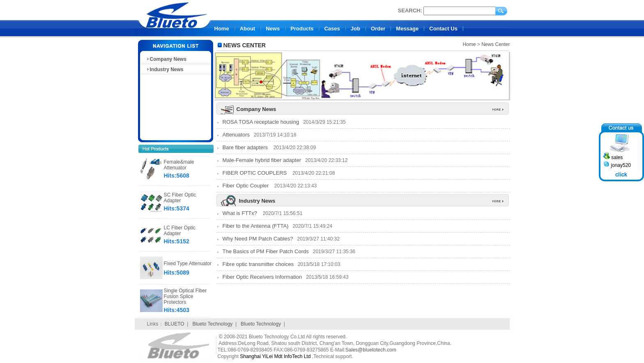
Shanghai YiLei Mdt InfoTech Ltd (275, 356)
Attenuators (236, 135)
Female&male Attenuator (179, 165)
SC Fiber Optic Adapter (180, 198)
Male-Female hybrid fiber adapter (262, 160)
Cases (332, 29)
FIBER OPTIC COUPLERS (255, 173)
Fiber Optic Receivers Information (262, 277)
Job (355, 29)
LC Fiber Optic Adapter (180, 231)
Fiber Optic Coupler (246, 186)
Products (302, 29)
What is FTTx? (241, 213)
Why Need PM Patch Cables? (258, 239)
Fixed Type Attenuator (188, 264)
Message (407, 29)
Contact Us (443, 29)
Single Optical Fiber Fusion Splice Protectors (185, 296)
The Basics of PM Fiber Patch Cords (266, 251)
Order (378, 29)
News (273, 29)
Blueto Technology (212, 324)
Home (222, 29)
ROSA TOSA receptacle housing (261, 122)
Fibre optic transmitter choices (258, 264)
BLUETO (175, 324)
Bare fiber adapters (246, 147)
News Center (496, 44)
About (248, 29)
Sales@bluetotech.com (371, 350)
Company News (166, 59)
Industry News (165, 69)
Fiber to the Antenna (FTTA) (256, 226)
